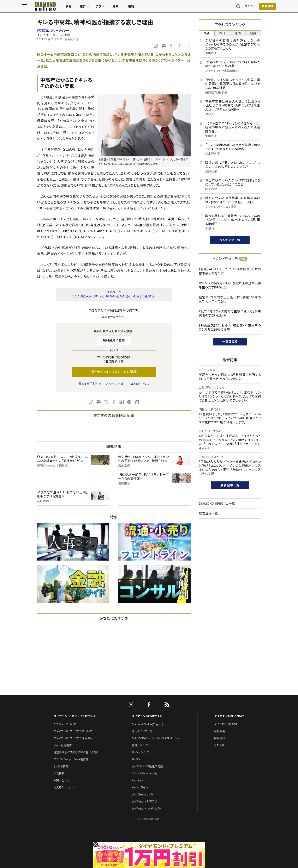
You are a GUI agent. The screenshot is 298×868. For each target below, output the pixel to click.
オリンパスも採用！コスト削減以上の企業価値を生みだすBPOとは (230, 285)
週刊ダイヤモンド (142, 731)
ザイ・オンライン (141, 752)
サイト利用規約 (62, 745)
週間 (238, 33)
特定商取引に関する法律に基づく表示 (76, 752)
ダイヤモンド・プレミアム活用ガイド (74, 738)
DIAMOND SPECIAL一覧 (217, 503)
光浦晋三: (53, 31)
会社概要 (219, 731)
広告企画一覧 (208, 513)
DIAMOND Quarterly (145, 773)
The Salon (138, 780)
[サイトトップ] (56, 7)
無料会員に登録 (114, 340)
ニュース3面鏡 (61, 35)
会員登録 (252, 7)
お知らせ (219, 745)
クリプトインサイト (143, 795)
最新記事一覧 (230, 485)
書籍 (146, 7)
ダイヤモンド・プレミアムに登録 (114, 372)
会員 (253, 33)
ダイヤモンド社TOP (226, 724)
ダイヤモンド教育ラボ (144, 802)
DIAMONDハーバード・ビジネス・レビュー (156, 738)
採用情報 (219, 738)
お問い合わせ (61, 780)
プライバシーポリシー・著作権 (71, 759)
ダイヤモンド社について (229, 716)
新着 (84, 7)
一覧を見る (230, 341)
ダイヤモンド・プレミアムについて (73, 731)
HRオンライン (140, 788)
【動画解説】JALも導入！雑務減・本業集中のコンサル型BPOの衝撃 (230, 327)
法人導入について (64, 788)
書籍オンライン (141, 745)
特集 (130, 7)
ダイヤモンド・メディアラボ (147, 809)
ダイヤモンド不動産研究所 (147, 766)
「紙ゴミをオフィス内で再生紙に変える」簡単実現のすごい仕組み (230, 313)
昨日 (222, 33)
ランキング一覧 (230, 240)
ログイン (235, 7)
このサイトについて (65, 724)
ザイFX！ (137, 759)
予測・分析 (43, 35)
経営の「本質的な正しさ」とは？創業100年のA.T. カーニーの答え (230, 299)
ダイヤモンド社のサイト (147, 716)
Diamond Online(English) (148, 724)
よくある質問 (61, 766)
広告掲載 (59, 773)
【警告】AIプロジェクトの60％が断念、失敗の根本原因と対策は (230, 271)
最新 (207, 33)
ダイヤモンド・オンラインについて (75, 716)
